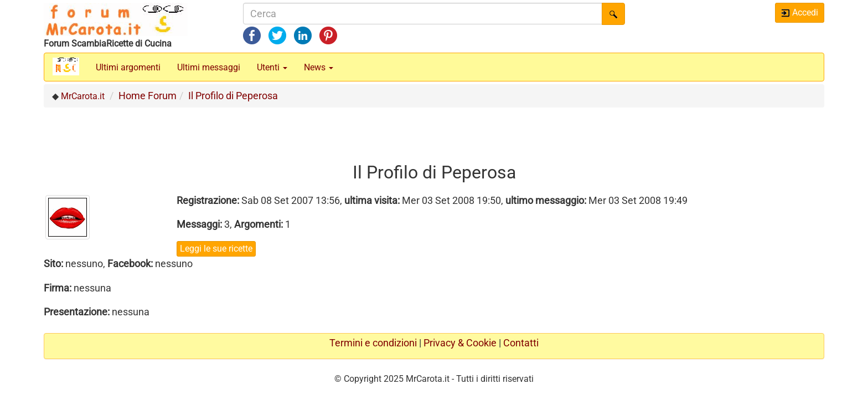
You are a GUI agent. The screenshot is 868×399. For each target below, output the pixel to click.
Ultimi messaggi (209, 67)
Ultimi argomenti (128, 67)
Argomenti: (259, 224)
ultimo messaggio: (546, 200)
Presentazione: (77, 312)
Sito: (53, 264)
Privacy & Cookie (460, 343)
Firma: (58, 288)
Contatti (521, 343)
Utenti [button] (272, 67)
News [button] (319, 67)
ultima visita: (372, 200)
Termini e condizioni (373, 343)
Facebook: (130, 264)
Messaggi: (199, 224)
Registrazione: (208, 200)
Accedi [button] (800, 12)
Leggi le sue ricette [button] (216, 249)
